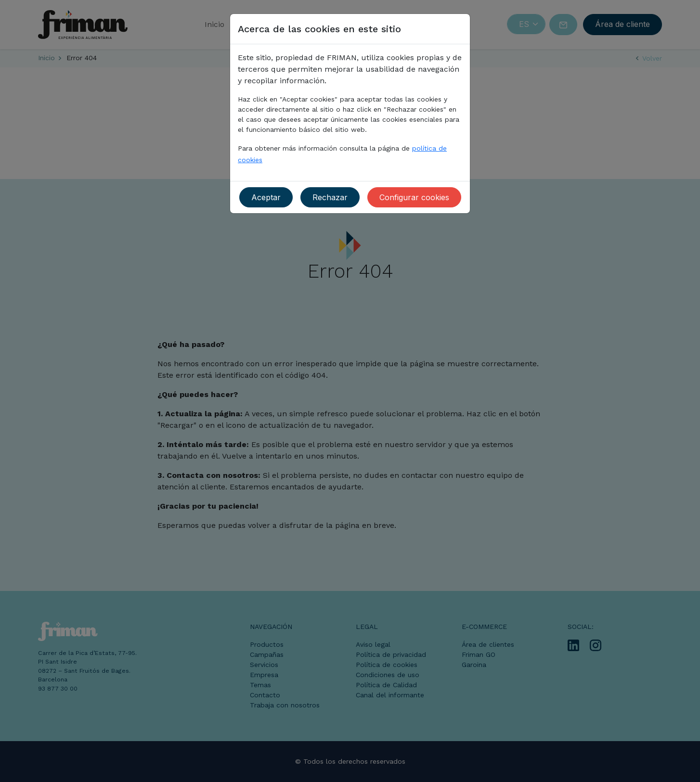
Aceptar (266, 197)
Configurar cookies (414, 197)
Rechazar (330, 197)
